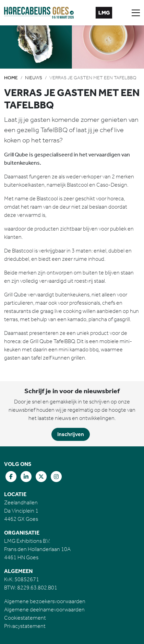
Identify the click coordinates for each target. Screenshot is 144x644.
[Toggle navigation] (136, 13)
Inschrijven (71, 434)
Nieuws (34, 78)
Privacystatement (25, 626)
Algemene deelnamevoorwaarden (44, 610)
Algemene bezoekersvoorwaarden (45, 601)
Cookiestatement (25, 618)
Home (11, 78)
